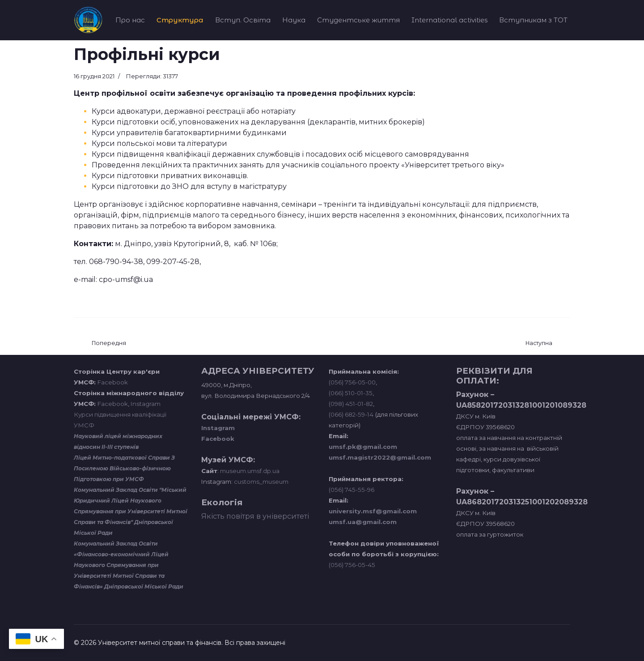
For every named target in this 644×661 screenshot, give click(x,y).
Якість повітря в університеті (255, 516)
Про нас (130, 20)
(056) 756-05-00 (352, 382)
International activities (449, 20)
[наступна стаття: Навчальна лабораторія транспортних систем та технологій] (539, 343)
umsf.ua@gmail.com (363, 522)
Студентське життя (358, 20)
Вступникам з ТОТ (533, 20)
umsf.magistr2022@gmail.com (380, 457)
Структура (180, 20)
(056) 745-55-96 (352, 490)
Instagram (146, 404)
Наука (294, 20)
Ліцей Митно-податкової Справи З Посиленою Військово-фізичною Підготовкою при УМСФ (124, 468)
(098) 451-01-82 (351, 404)
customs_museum (261, 482)
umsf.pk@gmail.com (363, 447)
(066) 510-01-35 (351, 393)
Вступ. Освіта (243, 20)
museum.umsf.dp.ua (249, 471)
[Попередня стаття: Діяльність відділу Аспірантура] (109, 343)
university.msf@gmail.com (373, 511)
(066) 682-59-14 (351, 414)
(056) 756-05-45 (352, 565)
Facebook (113, 382)
